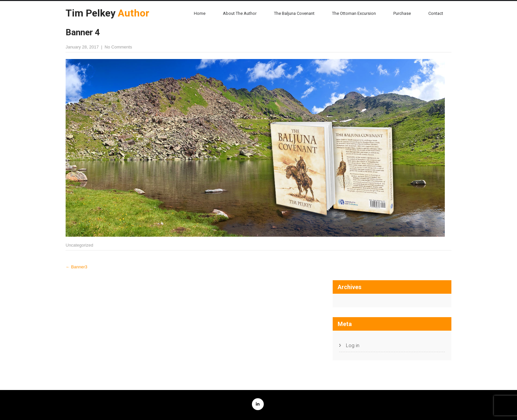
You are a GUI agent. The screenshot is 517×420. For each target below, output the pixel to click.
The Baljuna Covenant (294, 13)
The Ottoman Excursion (354, 13)
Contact (436, 13)
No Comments (118, 47)
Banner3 (76, 267)
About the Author (240, 13)
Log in (353, 345)
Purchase (402, 13)
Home (200, 13)
